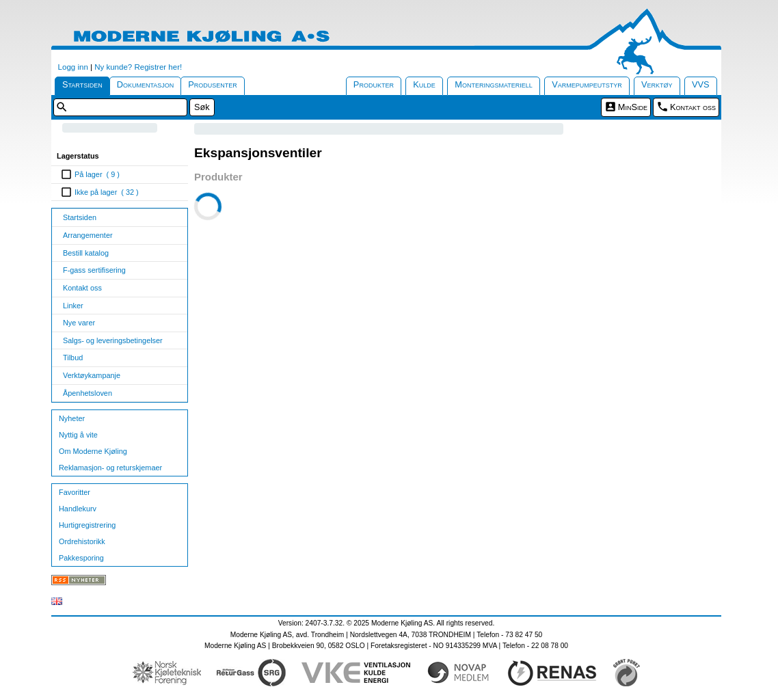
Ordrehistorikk (82, 541)
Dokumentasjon (146, 84)
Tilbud (73, 358)
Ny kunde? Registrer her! (138, 67)
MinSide (633, 107)
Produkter (374, 84)
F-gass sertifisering (94, 270)
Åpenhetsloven (88, 393)
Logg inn (73, 67)
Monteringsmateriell (494, 84)
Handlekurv (78, 509)
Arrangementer (88, 235)
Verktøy (657, 84)
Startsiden (82, 84)
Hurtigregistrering (87, 525)
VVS (701, 84)
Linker (73, 306)
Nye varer (79, 323)
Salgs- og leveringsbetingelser (113, 340)
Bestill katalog (86, 253)
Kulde (424, 84)
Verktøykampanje (92, 375)
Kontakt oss (693, 107)
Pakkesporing (81, 558)
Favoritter (75, 492)
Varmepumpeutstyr (587, 84)
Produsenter (213, 84)
